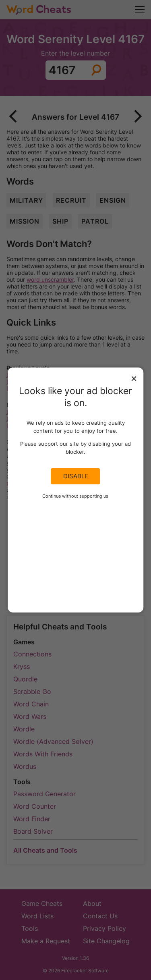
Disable (76, 476)
